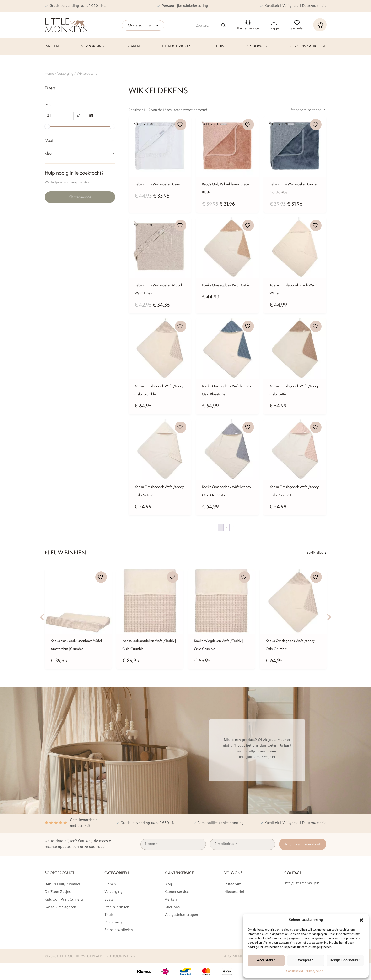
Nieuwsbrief (234, 892)
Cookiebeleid (295, 971)
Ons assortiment (143, 26)
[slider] (47, 126)
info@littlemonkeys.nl (302, 884)
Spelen (52, 47)
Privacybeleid (314, 971)
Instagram (233, 884)
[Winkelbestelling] (297, 110)
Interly (129, 956)
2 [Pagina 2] (227, 527)
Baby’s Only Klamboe (63, 884)
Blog (168, 884)
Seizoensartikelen (307, 47)
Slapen (133, 47)
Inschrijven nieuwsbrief (303, 844)
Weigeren (306, 961)
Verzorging (93, 47)
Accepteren (266, 961)
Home (49, 73)
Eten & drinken (177, 47)
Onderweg (257, 47)
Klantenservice (80, 197)
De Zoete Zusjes (58, 892)
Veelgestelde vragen (181, 915)
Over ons (172, 907)
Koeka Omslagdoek (60, 907)
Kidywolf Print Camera (64, 900)
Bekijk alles (317, 552)
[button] (361, 920)
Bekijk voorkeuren (345, 961)
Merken (171, 900)
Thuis (219, 47)
